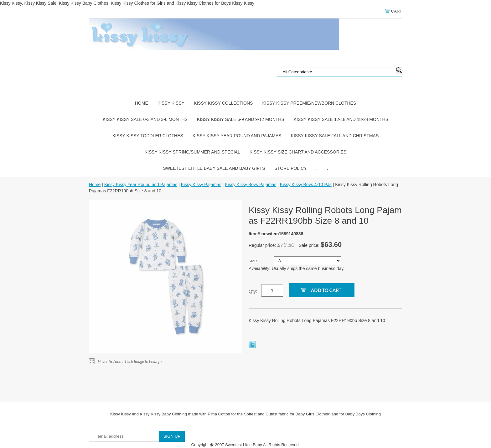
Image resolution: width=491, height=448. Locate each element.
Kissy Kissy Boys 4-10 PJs (306, 185)
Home (142, 103)
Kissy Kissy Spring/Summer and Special (192, 152)
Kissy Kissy (171, 103)
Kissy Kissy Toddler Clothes (148, 136)
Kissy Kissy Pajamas (201, 185)
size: (254, 260)
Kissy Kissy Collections (223, 103)
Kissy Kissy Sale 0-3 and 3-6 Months (145, 119)
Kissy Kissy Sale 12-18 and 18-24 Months (341, 119)
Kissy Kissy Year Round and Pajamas (237, 136)
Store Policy (291, 168)
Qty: (253, 291)
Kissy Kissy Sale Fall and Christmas (335, 136)
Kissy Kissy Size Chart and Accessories (298, 152)
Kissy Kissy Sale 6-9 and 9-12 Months (241, 119)
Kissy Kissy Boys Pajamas (251, 185)
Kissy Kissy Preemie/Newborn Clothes (309, 103)
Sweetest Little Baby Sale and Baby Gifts (214, 168)
